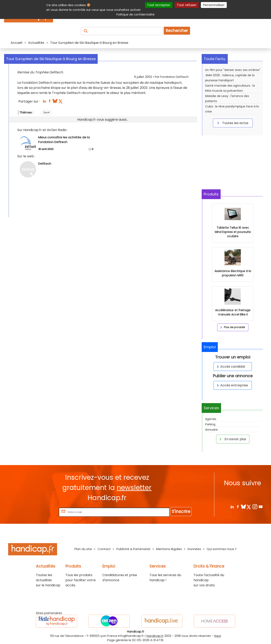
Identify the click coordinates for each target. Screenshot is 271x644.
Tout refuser (187, 5)
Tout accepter (159, 5)
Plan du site (83, 549)
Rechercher (177, 31)
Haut (218, 636)
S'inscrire (181, 511)
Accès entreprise (232, 385)
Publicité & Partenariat (133, 549)
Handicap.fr (155, 636)
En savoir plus (232, 439)
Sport (46, 112)
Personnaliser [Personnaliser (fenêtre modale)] (214, 5)
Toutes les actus (232, 123)
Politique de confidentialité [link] (135, 14)
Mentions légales (169, 549)
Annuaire (211, 430)
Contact (104, 549)
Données (194, 549)
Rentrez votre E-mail (42, 512)
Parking (210, 424)
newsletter (134, 488)
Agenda (211, 419)
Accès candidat (230, 367)
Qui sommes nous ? (222, 549)
